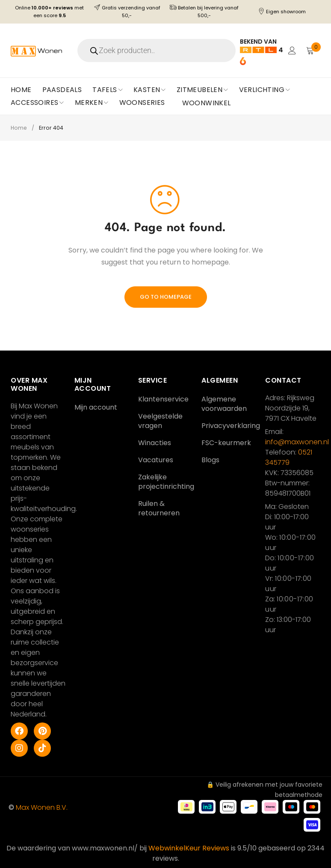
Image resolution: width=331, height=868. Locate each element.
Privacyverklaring (231, 426)
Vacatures (156, 460)
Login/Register (291, 51)
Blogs (210, 460)
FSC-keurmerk (226, 443)
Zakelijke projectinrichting (166, 482)
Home (19, 128)
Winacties (155, 443)
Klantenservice (163, 399)
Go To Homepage (166, 297)
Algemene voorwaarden (224, 404)
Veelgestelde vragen (160, 421)
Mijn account (96, 407)
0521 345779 (289, 457)
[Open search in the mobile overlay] (158, 51)
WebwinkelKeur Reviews (189, 848)
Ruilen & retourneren (159, 508)
